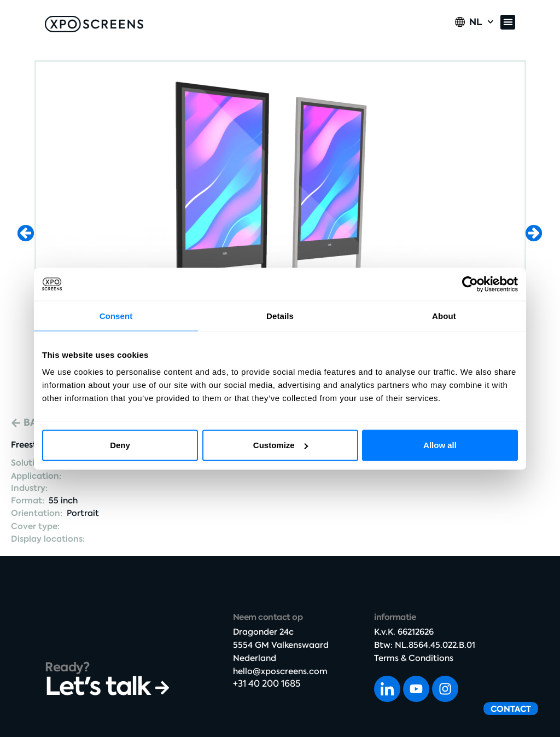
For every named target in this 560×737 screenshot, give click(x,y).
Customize (281, 445)
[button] (508, 22)
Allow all (440, 445)
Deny (120, 445)
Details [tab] (280, 315)
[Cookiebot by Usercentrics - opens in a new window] (470, 284)
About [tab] (444, 315)
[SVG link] (94, 24)
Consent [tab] (116, 315)
